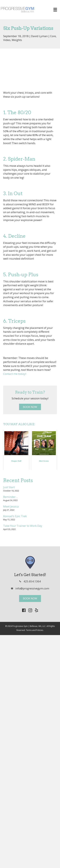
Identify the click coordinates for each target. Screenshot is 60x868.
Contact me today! (15, 374)
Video (7, 40)
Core (53, 36)
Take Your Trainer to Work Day (23, 526)
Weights (17, 40)
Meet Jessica (11, 506)
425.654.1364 (32, 581)
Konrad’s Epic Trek (15, 516)
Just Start (9, 487)
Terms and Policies (34, 630)
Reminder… (10, 497)
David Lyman (39, 36)
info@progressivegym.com (32, 588)
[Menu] (55, 10)
